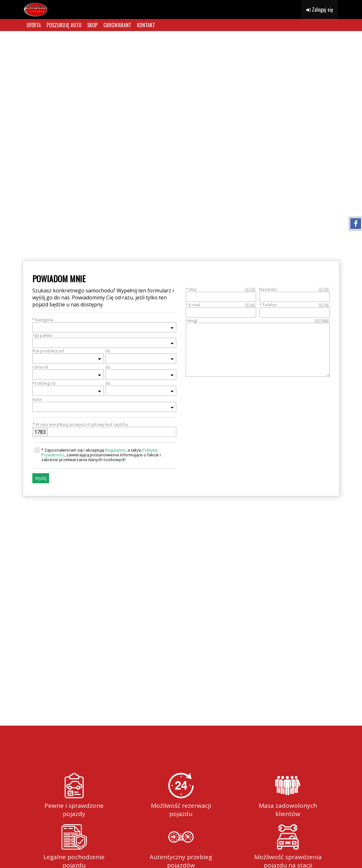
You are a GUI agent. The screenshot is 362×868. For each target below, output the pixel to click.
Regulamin (115, 450)
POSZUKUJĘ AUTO (64, 25)
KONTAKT (146, 25)
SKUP (92, 25)
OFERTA (34, 25)
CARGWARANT (117, 25)
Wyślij (41, 478)
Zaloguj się (320, 10)
